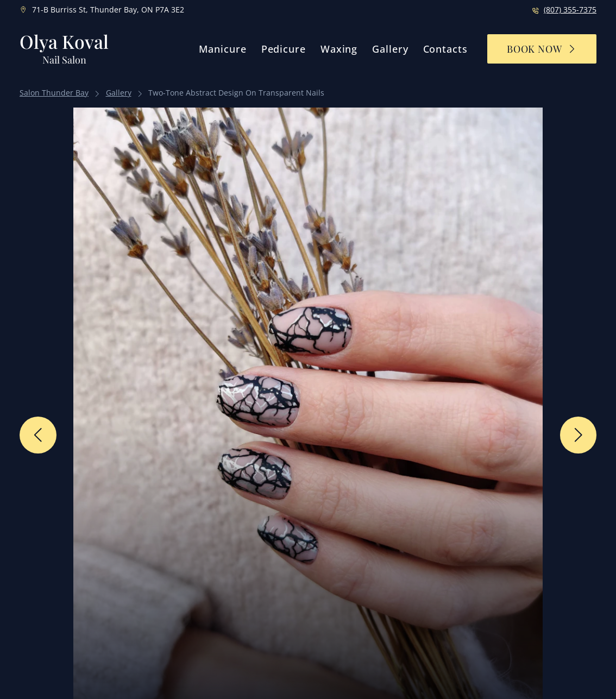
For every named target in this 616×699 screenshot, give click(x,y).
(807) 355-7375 (570, 10)
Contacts (445, 49)
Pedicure (284, 49)
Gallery (390, 49)
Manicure (222, 49)
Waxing (339, 49)
